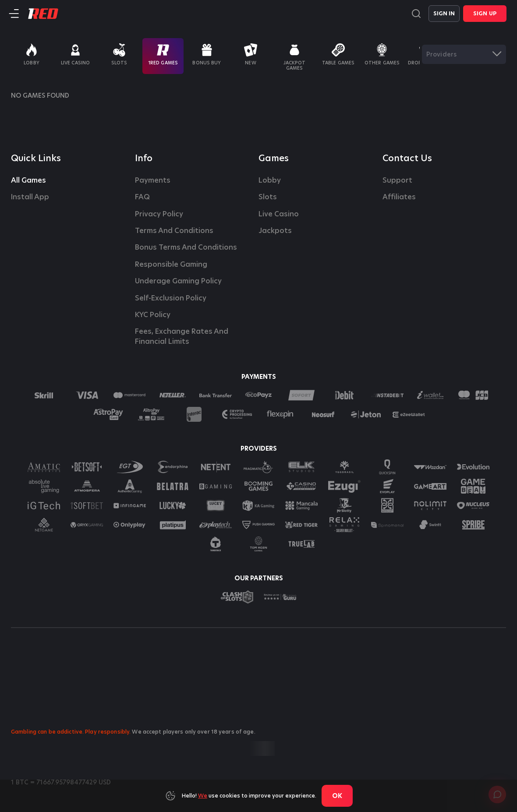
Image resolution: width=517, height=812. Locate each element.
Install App (30, 197)
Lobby (270, 180)
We (203, 796)
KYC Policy (153, 315)
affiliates (399, 197)
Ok (337, 796)
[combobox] (464, 54)
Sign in (444, 13)
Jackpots (275, 231)
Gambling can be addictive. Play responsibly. (71, 732)
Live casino (279, 214)
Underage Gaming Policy (178, 281)
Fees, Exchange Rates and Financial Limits (182, 336)
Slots (268, 197)
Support (397, 180)
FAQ (142, 197)
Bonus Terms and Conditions (186, 247)
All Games (28, 180)
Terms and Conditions (174, 231)
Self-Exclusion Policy (171, 298)
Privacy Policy (159, 214)
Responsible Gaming (171, 265)
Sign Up (485, 13)
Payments (153, 180)
